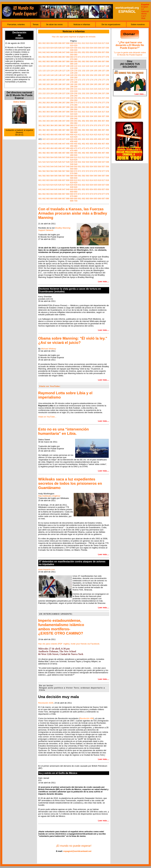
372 (84, 125)
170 (76, 80)
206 (60, 89)
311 (80, 112)
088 (68, 61)
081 (40, 61)
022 (44, 48)
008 (68, 43)
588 (68, 176)
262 (44, 103)
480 (76, 151)
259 (72, 100)
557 (103, 167)
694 (91, 198)
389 (72, 130)
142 (44, 75)
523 (48, 162)
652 (84, 189)
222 (44, 93)
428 (68, 139)
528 (68, 162)
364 (52, 125)
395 (95, 130)
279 (72, 105)
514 (91, 157)
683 (48, 198)
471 (80, 148)
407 (64, 135)
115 (95, 66)
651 (80, 189)
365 (56, 125)
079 (72, 59)
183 (48, 84)
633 (88, 185)
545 (56, 167)
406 (60, 135)
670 (76, 194)
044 (52, 52)
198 (107, 84)
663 (48, 194)
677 (103, 194)
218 (107, 89)
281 (40, 107)
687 (64, 198)
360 (76, 123)
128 (68, 71)
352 (84, 121)
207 (64, 89)
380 (76, 128)
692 (84, 198)
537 (103, 162)
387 (64, 130)
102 (44, 66)
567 (64, 171)
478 (107, 148)
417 (103, 135)
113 (88, 66)
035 (95, 48)
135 (95, 71)
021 (40, 48)
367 (64, 125)
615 (95, 180)
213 (88, 89)
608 (68, 180)
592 (84, 176)
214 (91, 89)
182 (44, 84)
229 (72, 93)
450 (76, 144)
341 (40, 121)
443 (48, 144)
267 (64, 103)
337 (103, 116)
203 (48, 89)
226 (60, 93)
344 (52, 121)
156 (99, 75)
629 (72, 185)
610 (76, 180)
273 (88, 103)
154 (91, 75)
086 (60, 61)
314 (91, 112)
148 (68, 75)
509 (72, 157)
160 (76, 77)
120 (76, 68)
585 (56, 176)
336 (99, 116)
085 (56, 61)
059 (72, 55)
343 (48, 121)
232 (84, 93)
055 (95, 52)
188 (68, 84)
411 (80, 135)
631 (80, 185)
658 (107, 189)
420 (76, 137)
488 (68, 153)
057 (103, 52)
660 (76, 192)
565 (56, 171)
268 (68, 103)
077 (103, 57)
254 (91, 98)
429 (72, 139)
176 (99, 80)
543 (48, 167)
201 (40, 89)
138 (107, 71)
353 (88, 121)
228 (68, 93)
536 (99, 162)
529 (72, 162)
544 (52, 167)
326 (60, 116)
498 (107, 153)
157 (103, 75)
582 (44, 176)
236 (99, 93)
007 (64, 43)
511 (80, 157)
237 (103, 93)
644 (52, 189)
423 (48, 139)
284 (52, 107)
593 (88, 176)
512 (84, 157)
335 (95, 116)
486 (60, 153)
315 (95, 112)
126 (60, 71)
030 (76, 48)
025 (56, 48)
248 (68, 98)
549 (72, 167)
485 (56, 153)
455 (95, 144)
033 (88, 48)
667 (64, 194)
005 (56, 43)
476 (99, 148)
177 (103, 80)
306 (60, 112)
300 (76, 109)
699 (72, 201)
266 (60, 103)
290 (76, 107)
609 (72, 180)
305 (56, 112)
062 (44, 57)
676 (99, 194)
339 (72, 119)
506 (60, 157)
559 (72, 169)
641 (40, 189)
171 (80, 80)
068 (68, 57)
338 (107, 116)
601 (40, 180)
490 (76, 153)
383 (48, 130)
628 (68, 185)
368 (68, 125)
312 (84, 112)
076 (99, 57)
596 (99, 176)
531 (80, 162)
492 (84, 153)
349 (72, 121)
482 (44, 153)
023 (48, 48)
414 (91, 135)
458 (107, 144)
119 (72, 68)
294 (91, 107)
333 (88, 116)
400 (76, 132)
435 (95, 139)
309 (72, 112)
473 (88, 148)
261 (40, 103)
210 (76, 89)
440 (76, 141)
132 (84, 71)
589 (72, 176)
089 (72, 61)
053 (88, 52)
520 (76, 160)
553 (88, 167)
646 (60, 189)
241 (40, 98)
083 (48, 61)
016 (99, 43)
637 (103, 185)
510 (76, 157)
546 (60, 167)
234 (91, 93)
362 (44, 125)
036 (99, 48)
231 (80, 93)
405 (56, 135)
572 (84, 171)
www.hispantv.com (47, 569)
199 (72, 87)
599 (72, 178)
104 (52, 66)
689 (72, 198)
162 (44, 80)
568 (68, 171)
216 (99, 89)
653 (88, 189)
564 (52, 171)
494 (91, 153)
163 (48, 80)
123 (48, 71)
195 (95, 84)
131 (80, 71)
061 (40, 57)
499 (72, 155)
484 (52, 153)
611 (80, 180)
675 (95, 194)
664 (52, 194)
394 (91, 130)
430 (76, 139)
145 (56, 75)
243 (48, 98)
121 (40, 71)
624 (52, 185)
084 (52, 61)
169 (72, 80)
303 (48, 112)
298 (107, 107)
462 (44, 148)
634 (91, 185)
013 (88, 43)
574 (91, 171)
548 (68, 167)
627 (64, 185)
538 (107, 162)
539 (72, 164)
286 (60, 107)
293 (88, 107)
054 (91, 52)
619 (72, 183)
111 (80, 66)
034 (91, 48)
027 (64, 48)
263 (48, 103)
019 (72, 45)
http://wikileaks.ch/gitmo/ (49, 496)
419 (72, 137)
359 (72, 123)
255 (95, 98)
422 (44, 139)
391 (80, 130)
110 (76, 66)
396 (99, 130)
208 (68, 89)
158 (107, 75)
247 (64, 98)
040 (76, 50)
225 (56, 93)
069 (72, 57)
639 (72, 187)
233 (88, 93)
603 (48, 180)
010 (76, 43)
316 (99, 112)
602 (44, 180)
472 (84, 148)
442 (44, 144)
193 (88, 84)
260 (76, 100)
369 (72, 125)
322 (44, 116)
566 (60, 171)
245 (56, 98)
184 (52, 84)
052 (84, 52)
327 (64, 116)
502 (44, 157)
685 (56, 198)
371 (80, 125)
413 (88, 135)
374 (91, 125)
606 (60, 180)
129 (72, 71)
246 (60, 98)
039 (72, 50)
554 (91, 167)
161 (40, 80)
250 (76, 98)
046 (60, 52)
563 (48, 171)
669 (72, 194)
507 (64, 157)
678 (107, 194)
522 (44, 162)
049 (72, 52)
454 (91, 144)
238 (107, 93)
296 (99, 107)
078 (107, 57)
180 (76, 82)
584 (52, 176)
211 (80, 89)
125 (56, 71)
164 (52, 80)
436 (99, 139)
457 (103, 144)
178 (107, 80)
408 (68, 135)
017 (103, 43)
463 (48, 148)
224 (52, 93)
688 (68, 198)
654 (91, 189)
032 (84, 48)
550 (76, 167)
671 (80, 194)
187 (64, 84)
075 (95, 57)
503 (48, 157)
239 (72, 96)
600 (76, 178)
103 (48, 66)
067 (64, 57)
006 (60, 43)
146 (60, 75)
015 (95, 43)
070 (76, 57)
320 (76, 114)
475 (95, 148)
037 (103, 48)
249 (72, 98)
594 (91, 176)
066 (60, 57)
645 (56, 189)
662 (44, 194)
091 (80, 61)
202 (44, 89)
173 (88, 80)
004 (52, 43)
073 (88, 57)
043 (48, 52)
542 (44, 167)
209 (72, 89)
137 (103, 71)
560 (76, 169)
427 (64, 139)
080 (76, 59)
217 (103, 89)
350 (76, 121)
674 (91, 194)
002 (44, 43)
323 (48, 116)
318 (107, 112)
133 (88, 71)
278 (107, 103)
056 (99, 52)
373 (88, 125)
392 (84, 130)
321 (40, 116)
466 (60, 148)
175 (95, 80)
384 (52, 130)
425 (56, 139)
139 (72, 73)
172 (84, 80)
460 (76, 146)
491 (80, 153)
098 (107, 61)
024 (52, 48)
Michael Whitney (49, 349)
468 (68, 148)
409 (72, 135)
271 (80, 103)
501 (40, 157)
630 (76, 185)
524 (52, 162)
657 (103, 189)
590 (76, 176)
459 (72, 146)
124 (52, 71)
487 (64, 153)
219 (72, 91)
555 (95, 167)
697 (103, 198)
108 (68, 66)
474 (91, 148)
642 (44, 189)
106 (60, 66)
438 (107, 139)
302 (44, 112)
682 (44, 198)
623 (48, 185)
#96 (86, 718)
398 (107, 130)
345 (56, 121)
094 (91, 61)
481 (40, 153)
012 (84, 43)
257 (103, 98)
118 (107, 66)
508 (68, 157)
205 (56, 89)
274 (91, 103)
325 (56, 116)
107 (64, 66)
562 (44, 171)
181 (40, 84)
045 (56, 52)
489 (72, 153)
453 (88, 144)
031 (80, 48)
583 (48, 176)
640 (76, 187)
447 (64, 144)
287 (64, 107)
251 (80, 98)
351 (80, 121)
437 (103, 139)
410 (76, 135)
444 (52, 144)
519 (72, 160)
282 (44, 107)
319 (72, 114)
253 (88, 98)
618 (107, 180)
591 (80, 176)
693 (88, 198)
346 (60, 121)
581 (40, 176)
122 (44, 71)
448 (68, 144)
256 (99, 98)
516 (99, 157)
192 (84, 84)
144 (52, 75)
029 (72, 48)
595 (95, 176)
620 (76, 183)
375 (95, 125)
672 (84, 194)
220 (76, 91)
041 (40, 52)
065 (56, 57)
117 (103, 66)
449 (72, 144)
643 (48, 189)
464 (52, 148)
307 (64, 112)
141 (40, 75)
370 (76, 125)
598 (107, 176)
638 (107, 185)
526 (60, 162)
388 (68, 130)
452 (84, 144)
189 (72, 84)
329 (72, 116)
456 (99, 144)
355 (95, 121)
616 (99, 180)
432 (84, 139)
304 (52, 112)
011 (80, 43)
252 (84, 98)
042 (44, 52)
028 (68, 48)
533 (88, 162)
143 (48, 75)
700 (76, 201)
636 (99, 185)
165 (56, 80)
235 (95, 93)
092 (84, 61)
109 (72, 66)
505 (56, 157)
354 (91, 121)
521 (40, 162)
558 (107, 167)
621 (40, 185)
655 (95, 189)
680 (76, 196)
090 (76, 61)
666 (60, 194)
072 (84, 57)
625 (56, 185)
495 (95, 153)
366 (60, 125)
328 (68, 116)
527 (64, 162)
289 (72, 107)
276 (99, 103)
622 (44, 185)
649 (72, 189)
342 (44, 121)
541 (40, 167)
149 (72, 75)
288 (68, 107)
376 (99, 125)
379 (72, 128)
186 (60, 84)
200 (76, 87)
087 (64, 61)
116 (99, 66)
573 (88, 171)
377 (103, 125)
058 (107, 52)
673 (88, 194)
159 (72, 77)
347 (64, 121)
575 (95, 171)
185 (56, 84)
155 (95, 75)
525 (56, 162)
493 (88, 153)
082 (44, 61)
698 (107, 198)
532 (84, 162)
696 (99, 198)
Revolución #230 (46, 703)
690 (76, 198)
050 (76, 52)
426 (60, 139)
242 (44, 98)
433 (88, 139)
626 (60, 185)
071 (80, 57)
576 (99, 171)
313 (88, 112)
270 (76, 103)
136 (99, 71)
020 (76, 45)
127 (64, 71)
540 (76, 164)
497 (103, 153)
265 (56, 103)
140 (76, 73)
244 (52, 98)
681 (40, 198)
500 (76, 155)
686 (60, 198)
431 (80, 139)
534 (91, 162)
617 (103, 180)
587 (64, 176)
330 (76, 116)
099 (72, 64)
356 (99, 121)
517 (103, 157)
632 (84, 185)
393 (88, 130)
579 (72, 173)
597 (103, 176)
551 (80, 167)
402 (44, 135)
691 (80, 198)
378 (107, 125)
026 (60, 48)
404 (52, 135)
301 (40, 112)
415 (95, 135)
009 (72, 43)
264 (52, 103)
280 (76, 105)
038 (107, 48)
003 (48, 43)
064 (52, 57)
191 (80, 84)
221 (40, 93)
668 (68, 194)
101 (40, 66)
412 (84, 135)
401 (40, 135)
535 (95, 162)
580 (76, 173)
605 (56, 180)
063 (48, 57)
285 (56, 107)
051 (80, 52)
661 (40, 194)
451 (80, 144)
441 (40, 144)
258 (107, 98)
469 (72, 148)
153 (88, 75)
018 (107, 43)
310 (76, 112)
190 (76, 84)
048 (68, 52)
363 (48, 125)
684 (52, 198)
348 (68, 121)
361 (40, 125)
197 (103, 84)
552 (84, 167)
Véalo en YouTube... (47, 417)
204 (52, 89)
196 (99, 84)
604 (52, 180)
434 (91, 139)
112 (84, 66)
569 (72, 171)
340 (76, 119)
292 (84, 107)
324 (52, 116)
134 (91, 71)
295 (95, 107)
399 (72, 132)
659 (72, 192)
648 (68, 189)
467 (64, 148)
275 (95, 103)
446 (60, 144)
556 (99, 167)
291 (80, 107)
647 (64, 189)
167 (64, 80)
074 (91, 57)
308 (68, 112)
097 (103, 61)
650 (76, 189)
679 (72, 196)
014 (91, 43)
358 (107, 121)
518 (107, 157)
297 (103, 107)
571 (80, 171)
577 (103, 171)
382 (44, 130)
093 (88, 61)
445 (56, 144)
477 (103, 148)
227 (64, 93)
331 (80, 116)
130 (76, 71)
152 (84, 75)
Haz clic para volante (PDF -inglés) (54, 644)
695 (95, 198)
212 (84, 89)
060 (76, 55)
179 (72, 82)
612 (84, 180)
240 (76, 96)
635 (95, 185)
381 (40, 130)
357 (103, 121)
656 (99, 189)
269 (72, 103)
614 (91, 180)
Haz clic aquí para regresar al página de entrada (74, 37)
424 (52, 139)
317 (103, 112)
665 (56, 194)
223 (48, 93)
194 (91, 84)
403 (48, 135)
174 (91, 80)
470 (76, 148)
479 (72, 151)
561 (40, 171)
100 (76, 64)
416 (99, 135)
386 (60, 130)
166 (60, 80)
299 (72, 109)
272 (84, 103)
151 (80, 75)
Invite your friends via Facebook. (85, 644)
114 (91, 66)
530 (76, 162)
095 (95, 61)
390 (76, 130)
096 (99, 61)
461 (40, 148)
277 (103, 103)
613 (88, 180)
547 (64, 167)
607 (64, 180)
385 (56, 130)
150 (76, 75)
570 (76, 171)
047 (64, 52)
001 (40, 43)
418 (107, 135)
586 (60, 176)
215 (95, 89)
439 (72, 141)
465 (56, 148)
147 (64, 75)
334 (91, 116)
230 (76, 93)
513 (88, 157)
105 (56, 66)
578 (107, 171)
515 (95, 157)
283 (48, 107)
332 (84, 116)
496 (99, 153)
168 (68, 80)
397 (103, 130)
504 (52, 157)
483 (48, 153)
